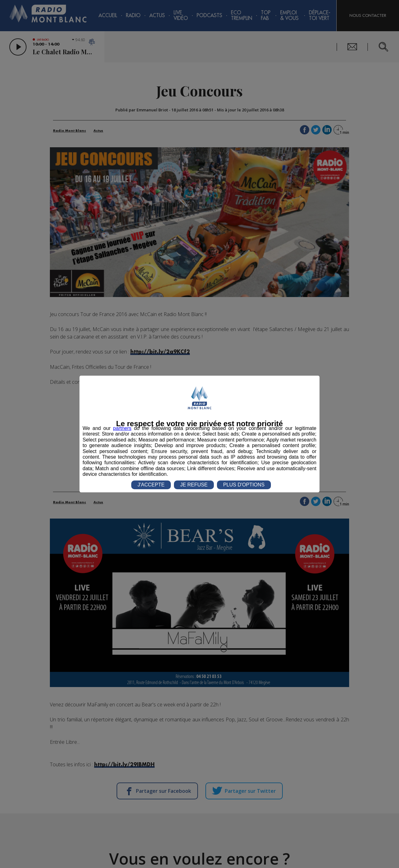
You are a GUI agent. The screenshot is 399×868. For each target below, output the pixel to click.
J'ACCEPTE (151, 485)
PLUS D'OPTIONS (244, 485)
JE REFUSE (194, 485)
